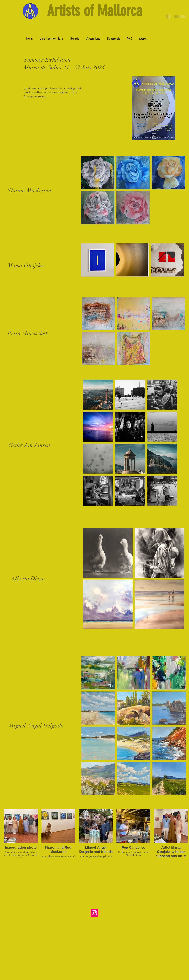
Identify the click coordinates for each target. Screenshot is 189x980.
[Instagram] (94, 913)
